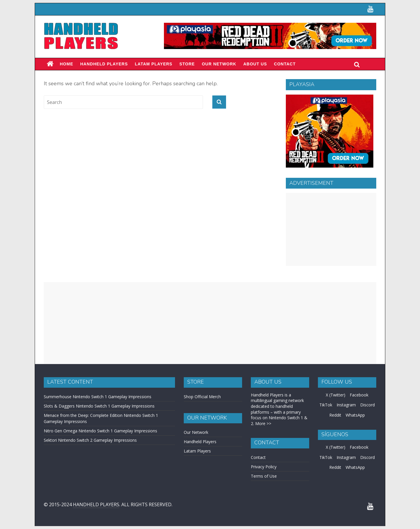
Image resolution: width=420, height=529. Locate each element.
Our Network (219, 64)
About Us (255, 64)
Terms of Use (264, 476)
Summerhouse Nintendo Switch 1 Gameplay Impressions (98, 397)
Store (187, 64)
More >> (263, 423)
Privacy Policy (264, 467)
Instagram (346, 405)
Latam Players (197, 451)
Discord (367, 405)
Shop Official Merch (202, 397)
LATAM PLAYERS (154, 64)
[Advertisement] (331, 229)
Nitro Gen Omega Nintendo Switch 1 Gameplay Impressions (100, 431)
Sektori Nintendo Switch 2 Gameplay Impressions (90, 440)
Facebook (359, 395)
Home (66, 64)
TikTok (326, 405)
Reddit (335, 415)
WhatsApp (355, 415)
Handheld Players (104, 64)
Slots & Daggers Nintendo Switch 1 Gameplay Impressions (99, 406)
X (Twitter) (336, 395)
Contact (285, 64)
